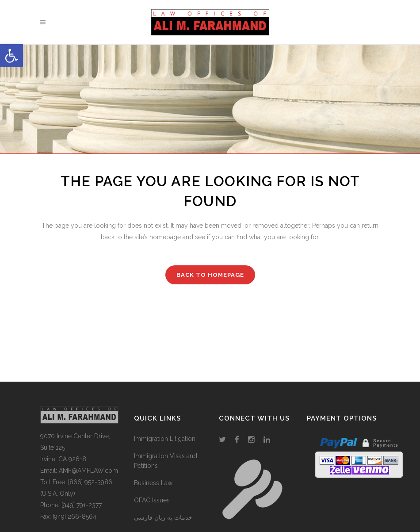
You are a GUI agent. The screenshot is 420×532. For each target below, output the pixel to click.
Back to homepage (210, 275)
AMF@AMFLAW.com (88, 471)
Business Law (153, 483)
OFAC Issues (152, 500)
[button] (11, 56)
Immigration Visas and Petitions (166, 461)
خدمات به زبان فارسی (163, 517)
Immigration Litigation (165, 439)
